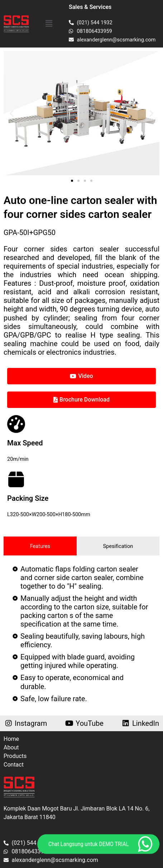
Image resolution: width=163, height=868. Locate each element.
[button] (49, 24)
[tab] (40, 546)
